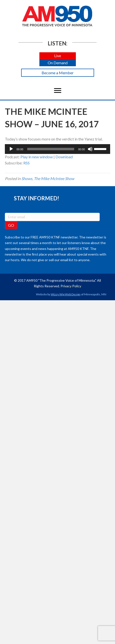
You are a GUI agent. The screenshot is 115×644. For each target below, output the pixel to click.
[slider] (51, 149)
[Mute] (90, 149)
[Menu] (58, 91)
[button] (58, 56)
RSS (27, 163)
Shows (27, 178)
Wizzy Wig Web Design (66, 294)
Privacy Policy (71, 286)
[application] (57, 149)
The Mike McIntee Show (54, 178)
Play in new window (37, 157)
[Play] (11, 149)
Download (64, 157)
